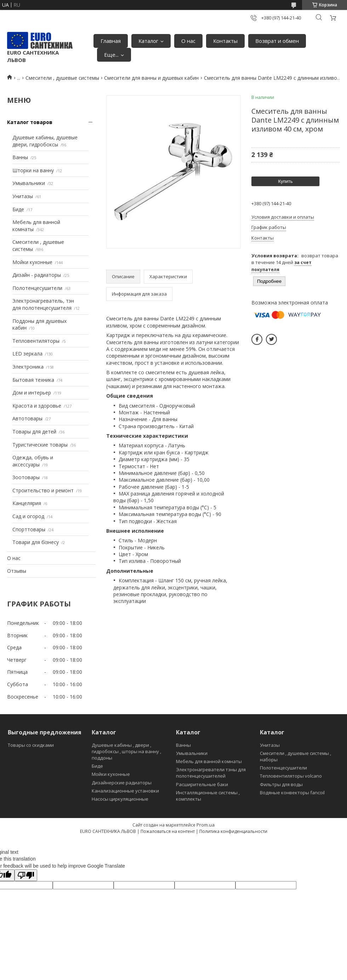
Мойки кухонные (32, 262)
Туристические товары (40, 445)
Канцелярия (27, 503)
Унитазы (23, 196)
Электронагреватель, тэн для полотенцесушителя (43, 304)
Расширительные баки (202, 784)
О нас (188, 41)
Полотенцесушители (37, 288)
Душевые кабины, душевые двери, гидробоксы (45, 141)
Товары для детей (34, 432)
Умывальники (29, 183)
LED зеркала (27, 354)
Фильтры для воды (281, 784)
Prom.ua (206, 825)
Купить (285, 181)
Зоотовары (26, 477)
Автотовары (27, 418)
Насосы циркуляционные (120, 799)
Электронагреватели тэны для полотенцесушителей (211, 773)
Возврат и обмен (277, 41)
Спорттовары (29, 529)
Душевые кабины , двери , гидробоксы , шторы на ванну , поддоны (126, 751)
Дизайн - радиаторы (37, 275)
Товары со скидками (31, 745)
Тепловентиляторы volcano (291, 776)
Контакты (225, 41)
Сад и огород (28, 516)
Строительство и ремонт (43, 490)
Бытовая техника (33, 380)
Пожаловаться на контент (168, 831)
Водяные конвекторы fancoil (292, 793)
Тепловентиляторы (36, 341)
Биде (18, 209)
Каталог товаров (30, 122)
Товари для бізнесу (36, 542)
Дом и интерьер (32, 393)
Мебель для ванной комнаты (209, 761)
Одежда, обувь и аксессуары (33, 461)
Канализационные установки (125, 791)
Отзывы (17, 571)
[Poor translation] (26, 875)
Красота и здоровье (37, 406)
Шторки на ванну (33, 170)
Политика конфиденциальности (233, 831)
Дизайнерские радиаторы (122, 783)
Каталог (148, 41)
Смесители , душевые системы (62, 78)
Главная (111, 41)
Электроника (28, 367)
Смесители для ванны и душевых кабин (151, 78)
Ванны (20, 157)
